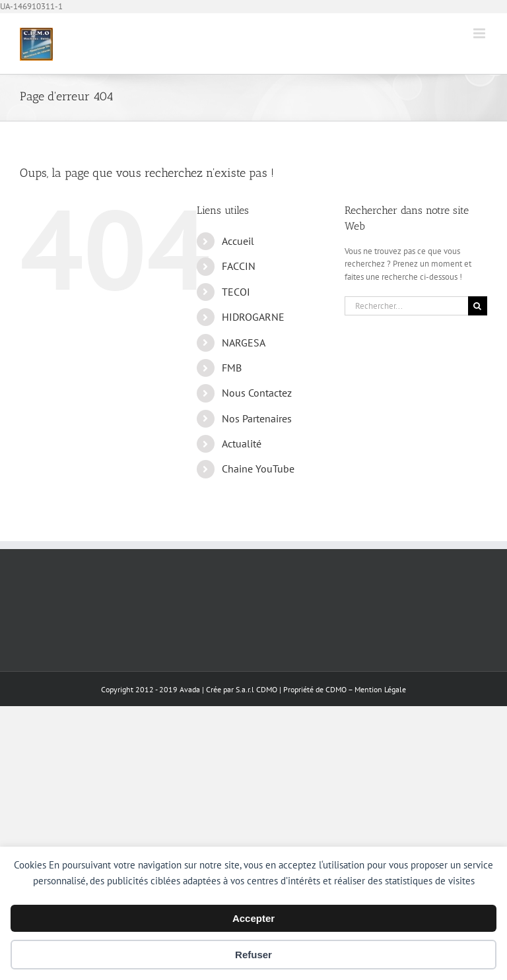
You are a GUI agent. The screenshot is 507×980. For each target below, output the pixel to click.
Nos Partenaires (257, 418)
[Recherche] (478, 306)
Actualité (242, 443)
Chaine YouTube (258, 469)
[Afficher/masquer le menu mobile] (480, 33)
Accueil (238, 241)
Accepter (253, 918)
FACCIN (239, 266)
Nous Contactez (257, 393)
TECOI (236, 292)
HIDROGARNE (253, 317)
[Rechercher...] (406, 306)
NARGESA (244, 343)
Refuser (253, 955)
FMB (232, 368)
